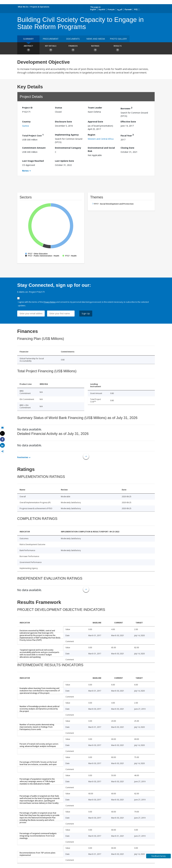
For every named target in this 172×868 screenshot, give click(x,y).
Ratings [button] (95, 49)
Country (26, 122)
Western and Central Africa (101, 139)
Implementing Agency (67, 135)
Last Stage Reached (33, 161)
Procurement (51, 39)
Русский (128, 9)
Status (59, 108)
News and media (96, 39)
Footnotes (23, 457)
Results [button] (117, 49)
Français (111, 9)
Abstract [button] (28, 49)
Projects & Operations (40, 7)
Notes (25, 171)
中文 (136, 9)
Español (102, 9)
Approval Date (95, 122)
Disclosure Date (63, 122)
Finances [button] (73, 49)
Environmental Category (68, 148)
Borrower (126, 108)
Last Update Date (64, 161)
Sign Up (86, 313)
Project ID (27, 108)
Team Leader (95, 108)
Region (91, 135)
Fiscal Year (127, 135)
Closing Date (127, 148)
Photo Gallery (118, 39)
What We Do (23, 7)
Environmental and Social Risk (101, 149)
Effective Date (128, 122)
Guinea (25, 126)
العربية (120, 9)
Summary (28, 39)
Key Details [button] (51, 49)
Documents (73, 39)
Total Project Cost (33, 135)
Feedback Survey (159, 856)
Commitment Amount (34, 148)
